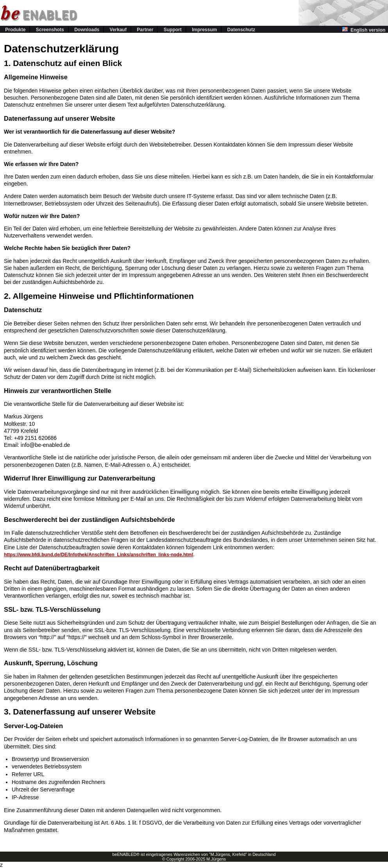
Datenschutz (241, 30)
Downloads (87, 30)
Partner (145, 30)
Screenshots (50, 30)
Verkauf (118, 30)
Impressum (204, 30)
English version (365, 30)
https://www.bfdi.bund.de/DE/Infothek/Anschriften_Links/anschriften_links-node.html (98, 555)
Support (173, 30)
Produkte (15, 30)
